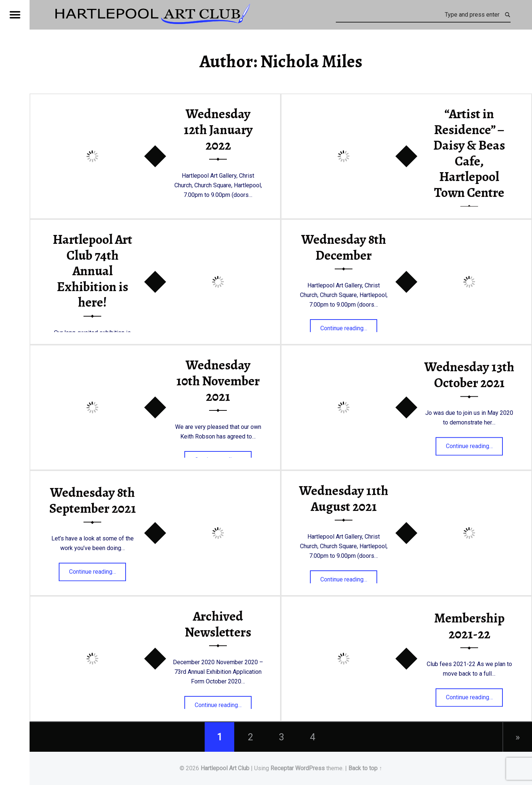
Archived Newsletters (218, 624)
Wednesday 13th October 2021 (469, 375)
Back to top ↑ (365, 768)
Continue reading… (349, 326)
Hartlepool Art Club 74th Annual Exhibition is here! (93, 271)
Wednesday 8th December (344, 247)
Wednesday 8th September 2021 (93, 501)
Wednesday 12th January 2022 (218, 129)
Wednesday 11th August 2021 (344, 499)
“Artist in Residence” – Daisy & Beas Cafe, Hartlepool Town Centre (469, 153)
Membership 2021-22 (469, 626)
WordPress (310, 768)
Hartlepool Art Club (225, 768)
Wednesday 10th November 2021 (218, 381)
